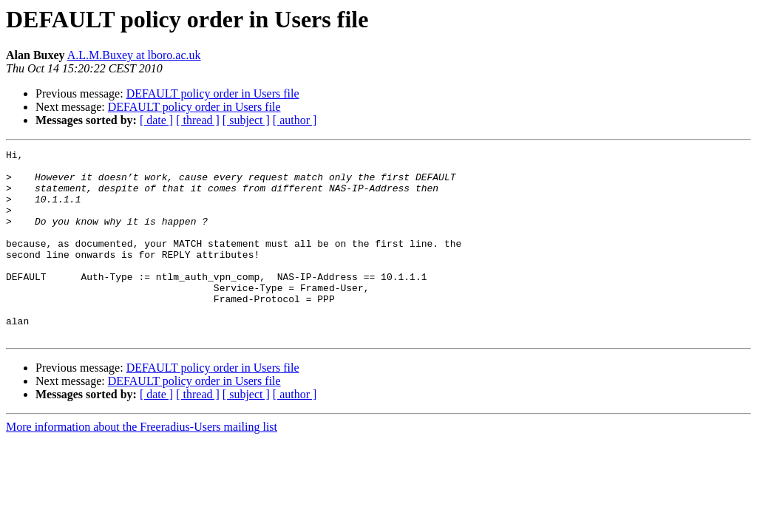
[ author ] (295, 120)
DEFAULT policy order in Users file (213, 93)
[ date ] (156, 120)
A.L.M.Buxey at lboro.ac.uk (134, 55)
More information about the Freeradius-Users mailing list (142, 464)
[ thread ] (198, 120)
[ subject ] (246, 120)
